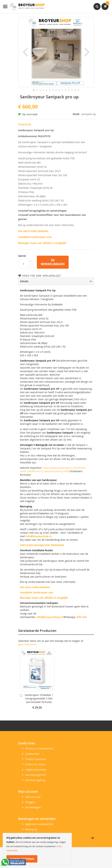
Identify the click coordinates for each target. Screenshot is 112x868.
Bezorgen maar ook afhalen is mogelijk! (42, 243)
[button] (25, 52)
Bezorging (31, 829)
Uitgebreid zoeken (36, 770)
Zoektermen (32, 754)
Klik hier (82, 617)
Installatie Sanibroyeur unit (35, 237)
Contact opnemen (36, 759)
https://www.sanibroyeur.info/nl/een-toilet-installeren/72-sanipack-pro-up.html (53, 469)
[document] (37, 849)
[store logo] (24, 7)
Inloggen (30, 802)
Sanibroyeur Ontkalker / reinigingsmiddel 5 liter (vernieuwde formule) (39, 698)
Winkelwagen (33, 807)
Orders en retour (35, 764)
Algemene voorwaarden (39, 824)
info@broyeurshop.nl (39, 536)
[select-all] (27, 644)
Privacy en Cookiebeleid (39, 749)
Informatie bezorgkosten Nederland (42, 545)
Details (24, 281)
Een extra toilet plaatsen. (33, 231)
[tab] (56, 281)
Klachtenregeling (35, 780)
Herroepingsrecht (36, 775)
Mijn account (33, 797)
